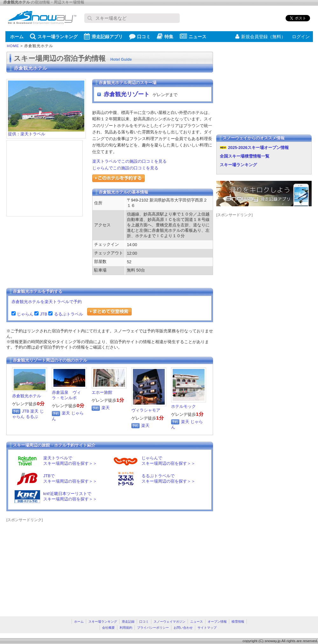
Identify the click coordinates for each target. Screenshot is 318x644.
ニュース (193, 36)
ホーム (17, 37)
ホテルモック (183, 406)
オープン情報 (217, 622)
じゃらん (24, 314)
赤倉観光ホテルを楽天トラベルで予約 (47, 302)
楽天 (34, 411)
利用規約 (126, 628)
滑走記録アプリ (103, 36)
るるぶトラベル (68, 314)
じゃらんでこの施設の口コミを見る (125, 168)
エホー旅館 (102, 392)
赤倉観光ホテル (27, 396)
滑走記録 (128, 622)
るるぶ (32, 417)
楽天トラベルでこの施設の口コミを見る (129, 161)
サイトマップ (207, 628)
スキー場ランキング (54, 36)
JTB (43, 314)
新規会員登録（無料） (260, 37)
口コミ (140, 36)
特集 (165, 36)
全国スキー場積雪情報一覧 (245, 156)
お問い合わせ (183, 628)
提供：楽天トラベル (46, 132)
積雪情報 (238, 622)
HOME (13, 46)
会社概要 (108, 628)
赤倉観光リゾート (127, 94)
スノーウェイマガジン (169, 622)
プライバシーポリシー (153, 628)
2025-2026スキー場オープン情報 (258, 148)
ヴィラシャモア (146, 410)
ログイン (301, 37)
